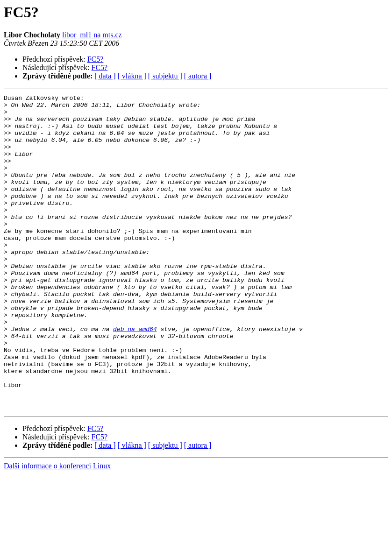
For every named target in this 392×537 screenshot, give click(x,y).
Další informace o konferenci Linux (57, 529)
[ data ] (105, 76)
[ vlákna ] (132, 76)
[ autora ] (198, 76)
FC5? (96, 59)
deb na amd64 (135, 376)
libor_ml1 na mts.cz (92, 35)
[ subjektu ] (165, 76)
